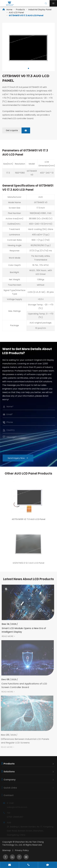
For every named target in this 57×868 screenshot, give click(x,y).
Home (9, 10)
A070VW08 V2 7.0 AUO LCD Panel (29, 521)
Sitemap (7, 850)
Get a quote (18, 130)
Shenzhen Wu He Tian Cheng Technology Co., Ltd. (23, 843)
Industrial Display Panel (40, 10)
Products (20, 10)
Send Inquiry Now (19, 458)
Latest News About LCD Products (29, 580)
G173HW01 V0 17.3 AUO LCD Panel (26, 15)
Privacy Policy (22, 850)
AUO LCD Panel (16, 13)
